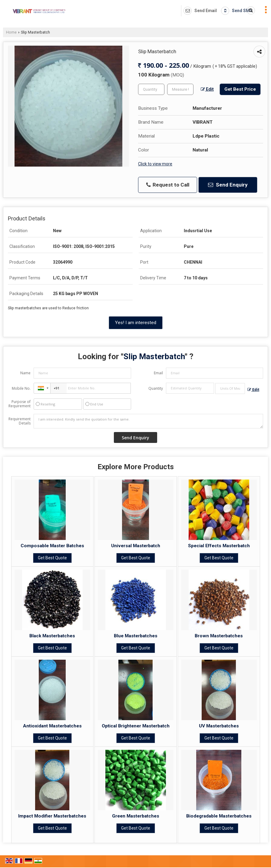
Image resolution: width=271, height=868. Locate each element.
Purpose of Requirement (20, 404)
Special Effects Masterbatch (219, 546)
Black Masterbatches (52, 636)
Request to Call (168, 185)
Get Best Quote (52, 558)
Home (11, 32)
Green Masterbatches (136, 816)
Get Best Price (240, 89)
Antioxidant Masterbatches (52, 726)
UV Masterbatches (219, 726)
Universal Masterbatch (136, 546)
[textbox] (180, 89)
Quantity (156, 388)
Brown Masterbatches (219, 636)
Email (158, 373)
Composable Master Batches (52, 546)
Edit (207, 89)
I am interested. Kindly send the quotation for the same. (148, 421)
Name (25, 373)
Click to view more (155, 164)
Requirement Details (20, 421)
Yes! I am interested (136, 323)
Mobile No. (21, 388)
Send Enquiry (228, 185)
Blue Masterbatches (136, 636)
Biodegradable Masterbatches (219, 816)
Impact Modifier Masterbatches (52, 816)
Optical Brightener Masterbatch (136, 726)
